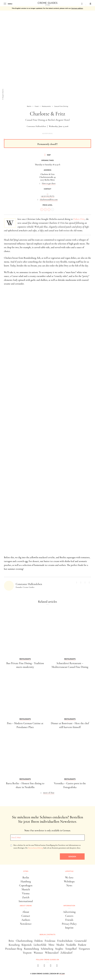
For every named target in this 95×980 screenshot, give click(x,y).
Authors (26, 920)
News (69, 885)
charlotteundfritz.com (49, 200)
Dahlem (39, 941)
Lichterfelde (40, 945)
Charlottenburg (24, 941)
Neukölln (71, 945)
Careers (69, 916)
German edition (77, 8)
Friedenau (50, 941)
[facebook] (38, 966)
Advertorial (47, 134)
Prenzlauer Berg (14, 949)
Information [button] (69, 906)
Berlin (26, 878)
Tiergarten (84, 949)
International (26, 901)
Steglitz (59, 949)
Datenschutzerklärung (35, 848)
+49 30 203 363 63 (47, 196)
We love (69, 878)
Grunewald (81, 941)
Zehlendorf (66, 953)
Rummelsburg (31, 949)
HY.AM (62, 974)
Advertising (69, 912)
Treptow (27, 953)
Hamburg (26, 881)
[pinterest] (51, 966)
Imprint (69, 928)
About (26, 912)
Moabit (60, 945)
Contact (26, 916)
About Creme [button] (26, 906)
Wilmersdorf (52, 953)
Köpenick (27, 945)
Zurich (26, 897)
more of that (49, 793)
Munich (26, 889)
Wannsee (38, 953)
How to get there (49, 183)
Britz (11, 941)
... (47, 193)
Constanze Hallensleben (36, 126)
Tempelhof (71, 949)
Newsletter (26, 924)
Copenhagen (26, 885)
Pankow (82, 945)
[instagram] (44, 966)
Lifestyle (69, 871)
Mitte (51, 945)
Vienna (26, 893)
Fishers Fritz (79, 219)
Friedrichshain (65, 941)
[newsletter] (57, 966)
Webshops (69, 881)
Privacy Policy (69, 924)
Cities (26, 871)
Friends (69, 920)
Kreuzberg (14, 945)
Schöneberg (47, 949)
